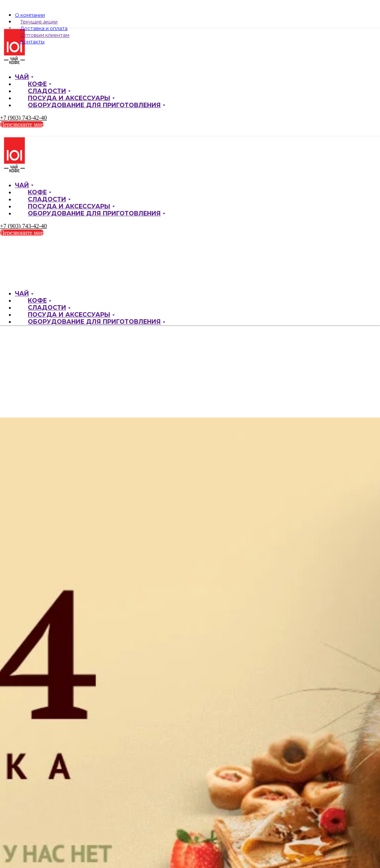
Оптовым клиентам (45, 35)
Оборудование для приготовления (94, 105)
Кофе (37, 84)
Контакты (32, 42)
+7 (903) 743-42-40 (23, 118)
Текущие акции (39, 22)
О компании (30, 15)
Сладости (47, 91)
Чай (22, 77)
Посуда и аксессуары (69, 98)
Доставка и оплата (44, 28)
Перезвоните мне (22, 124)
